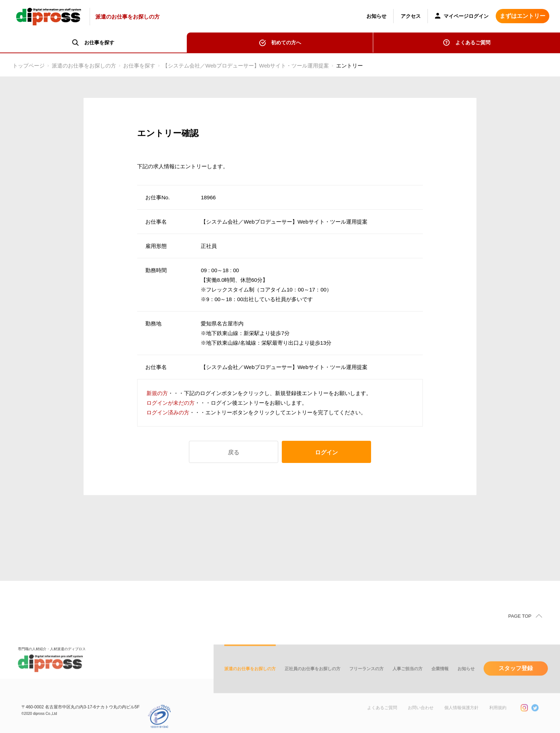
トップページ (29, 66)
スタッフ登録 (516, 681)
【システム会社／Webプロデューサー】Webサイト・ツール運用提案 (246, 66)
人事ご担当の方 (407, 682)
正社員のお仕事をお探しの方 (312, 682)
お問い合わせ (421, 720)
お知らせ (376, 16)
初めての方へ (286, 43)
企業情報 (440, 682)
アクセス (411, 16)
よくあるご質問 (473, 43)
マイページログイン (462, 17)
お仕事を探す (139, 66)
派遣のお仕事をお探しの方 (84, 66)
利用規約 (498, 720)
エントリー (349, 66)
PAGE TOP (520, 629)
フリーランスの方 (366, 682)
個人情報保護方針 (461, 720)
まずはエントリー (522, 16)
